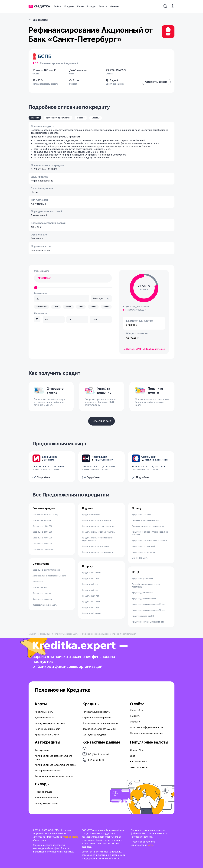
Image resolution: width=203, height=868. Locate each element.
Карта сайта (136, 710)
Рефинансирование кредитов (145, 520)
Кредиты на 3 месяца (92, 573)
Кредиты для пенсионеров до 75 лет (148, 604)
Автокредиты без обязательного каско (55, 765)
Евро (133, 756)
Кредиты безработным (142, 579)
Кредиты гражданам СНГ (143, 616)
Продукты (45, 634)
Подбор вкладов (44, 792)
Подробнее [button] (43, 477)
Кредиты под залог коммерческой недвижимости (98, 539)
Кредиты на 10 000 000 (43, 550)
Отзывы (115, 6)
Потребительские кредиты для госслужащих (146, 586)
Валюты (103, 6)
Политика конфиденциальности (147, 727)
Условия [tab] (35, 118)
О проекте (135, 722)
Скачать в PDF (132, 349)
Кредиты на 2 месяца (92, 613)
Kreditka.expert (70, 837)
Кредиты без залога (91, 515)
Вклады (91, 6)
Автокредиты (42, 750)
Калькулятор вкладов (46, 803)
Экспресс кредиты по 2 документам (148, 526)
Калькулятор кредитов (95, 735)
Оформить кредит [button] (156, 82)
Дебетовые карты (44, 718)
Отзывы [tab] (96, 118)
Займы (58, 6)
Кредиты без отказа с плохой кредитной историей (150, 533)
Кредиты (69, 6)
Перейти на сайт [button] (101, 421)
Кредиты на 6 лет (90, 590)
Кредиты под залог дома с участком (99, 532)
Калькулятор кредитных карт (50, 723)
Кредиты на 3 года (91, 579)
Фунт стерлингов (139, 767)
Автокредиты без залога (48, 771)
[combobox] (101, 299)
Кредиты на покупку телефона (46, 570)
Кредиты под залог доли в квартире (98, 526)
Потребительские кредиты (66, 634)
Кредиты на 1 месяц (91, 602)
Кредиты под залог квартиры (95, 546)
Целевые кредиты (140, 558)
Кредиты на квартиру (42, 599)
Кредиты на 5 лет (90, 584)
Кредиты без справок (142, 515)
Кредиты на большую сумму (45, 515)
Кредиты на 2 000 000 (42, 532)
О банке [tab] (81, 118)
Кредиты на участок (42, 593)
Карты (80, 6)
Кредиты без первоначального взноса (149, 541)
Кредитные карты (44, 712)
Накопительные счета (46, 798)
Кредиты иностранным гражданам (148, 622)
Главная (32, 634)
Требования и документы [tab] (58, 118)
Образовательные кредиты (45, 605)
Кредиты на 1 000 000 (42, 526)
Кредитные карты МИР (47, 735)
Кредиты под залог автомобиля (97, 520)
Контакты (135, 716)
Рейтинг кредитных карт (48, 729)
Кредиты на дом (40, 587)
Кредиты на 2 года (91, 607)
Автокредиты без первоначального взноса (53, 758)
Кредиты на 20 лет (91, 596)
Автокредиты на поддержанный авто (49, 576)
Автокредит (38, 582)
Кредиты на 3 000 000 (42, 538)
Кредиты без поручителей (144, 546)
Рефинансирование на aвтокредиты (54, 776)
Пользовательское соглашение (146, 733)
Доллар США (137, 750)
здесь (150, 845)
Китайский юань (139, 762)
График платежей (154, 349)
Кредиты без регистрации (144, 552)
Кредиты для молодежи (143, 593)
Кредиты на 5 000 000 (42, 544)
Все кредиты (38, 20)
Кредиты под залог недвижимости (98, 552)
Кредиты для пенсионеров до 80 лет (148, 610)
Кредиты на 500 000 (42, 520)
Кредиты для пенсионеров (144, 599)
